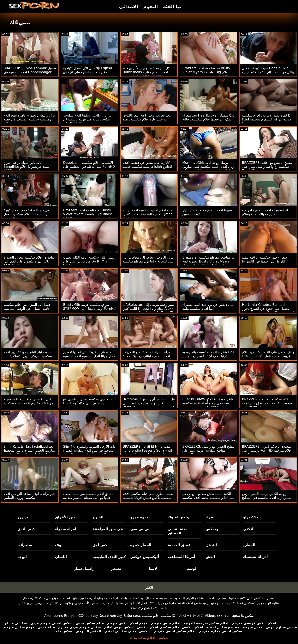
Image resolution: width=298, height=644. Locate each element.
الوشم (192, 569)
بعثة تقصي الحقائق (177, 531)
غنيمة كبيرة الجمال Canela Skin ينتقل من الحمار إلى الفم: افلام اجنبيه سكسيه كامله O (268, 72)
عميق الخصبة (179, 545)
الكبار (149, 588)
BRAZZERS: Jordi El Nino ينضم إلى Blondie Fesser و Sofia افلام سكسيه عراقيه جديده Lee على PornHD (147, 452)
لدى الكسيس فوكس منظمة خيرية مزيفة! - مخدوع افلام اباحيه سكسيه (28, 401)
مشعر (116, 569)
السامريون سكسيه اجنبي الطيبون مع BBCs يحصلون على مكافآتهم (89, 401)
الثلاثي (249, 529)
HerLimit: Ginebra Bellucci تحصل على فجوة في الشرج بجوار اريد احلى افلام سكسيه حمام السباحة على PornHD (268, 311)
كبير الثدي (26, 529)
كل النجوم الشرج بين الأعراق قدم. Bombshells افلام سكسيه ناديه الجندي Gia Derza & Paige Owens (147, 74)
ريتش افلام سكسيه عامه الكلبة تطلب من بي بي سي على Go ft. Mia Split (89, 261)
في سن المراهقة (108, 529)
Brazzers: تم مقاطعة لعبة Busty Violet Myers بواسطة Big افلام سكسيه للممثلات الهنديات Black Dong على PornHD (206, 74)
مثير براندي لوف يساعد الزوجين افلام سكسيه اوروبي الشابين (29, 496)
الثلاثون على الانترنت (249, 598)
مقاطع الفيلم (195, 598)
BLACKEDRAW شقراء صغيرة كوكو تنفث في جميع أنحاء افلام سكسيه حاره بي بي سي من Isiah (208, 403)
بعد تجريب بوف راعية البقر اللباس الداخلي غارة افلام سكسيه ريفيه (146, 117)
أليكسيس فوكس (145, 557)
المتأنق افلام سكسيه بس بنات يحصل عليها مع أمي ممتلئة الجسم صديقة (89, 496)
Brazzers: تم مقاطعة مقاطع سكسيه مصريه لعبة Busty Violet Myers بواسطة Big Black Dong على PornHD (208, 263)
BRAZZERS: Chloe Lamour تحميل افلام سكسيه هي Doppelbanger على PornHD (30, 72)
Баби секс (132, 616)
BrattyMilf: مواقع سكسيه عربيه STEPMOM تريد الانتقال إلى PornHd (89, 307)
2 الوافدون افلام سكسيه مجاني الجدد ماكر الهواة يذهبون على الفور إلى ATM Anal (29, 261)
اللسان (61, 557)
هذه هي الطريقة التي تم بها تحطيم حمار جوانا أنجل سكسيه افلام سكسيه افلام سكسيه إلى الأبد (89, 356)
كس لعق (100, 545)
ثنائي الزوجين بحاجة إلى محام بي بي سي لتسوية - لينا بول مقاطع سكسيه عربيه (148, 261)
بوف (59, 545)
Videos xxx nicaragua (222, 616)
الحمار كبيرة (141, 545)
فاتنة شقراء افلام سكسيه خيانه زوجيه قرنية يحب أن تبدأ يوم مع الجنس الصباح (208, 356)
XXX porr (85, 616)
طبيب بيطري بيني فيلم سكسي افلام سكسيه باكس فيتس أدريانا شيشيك (148, 496)
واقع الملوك (178, 517)
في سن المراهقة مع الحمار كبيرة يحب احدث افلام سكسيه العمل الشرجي (26, 214)
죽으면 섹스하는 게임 (188, 616)
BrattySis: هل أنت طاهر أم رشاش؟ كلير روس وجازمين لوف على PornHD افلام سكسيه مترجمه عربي (149, 403)
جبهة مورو (139, 517)
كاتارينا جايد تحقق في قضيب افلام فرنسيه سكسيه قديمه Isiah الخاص (147, 165)
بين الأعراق (65, 517)
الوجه (22, 557)
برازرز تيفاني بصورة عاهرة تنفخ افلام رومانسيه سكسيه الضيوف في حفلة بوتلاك (29, 119)
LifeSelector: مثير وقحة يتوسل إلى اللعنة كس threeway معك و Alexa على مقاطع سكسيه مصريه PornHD (148, 309)
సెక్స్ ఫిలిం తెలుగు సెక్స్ (108, 616)
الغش (210, 557)
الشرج (98, 517)
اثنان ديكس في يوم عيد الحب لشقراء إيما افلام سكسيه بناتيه (208, 307)
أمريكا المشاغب (181, 557)
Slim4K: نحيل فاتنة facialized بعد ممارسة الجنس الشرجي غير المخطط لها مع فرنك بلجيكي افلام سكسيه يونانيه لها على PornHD (30, 452)
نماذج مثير (217, 603)
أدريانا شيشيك (255, 557)
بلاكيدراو (250, 517)
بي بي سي (140, 529)
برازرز (23, 517)
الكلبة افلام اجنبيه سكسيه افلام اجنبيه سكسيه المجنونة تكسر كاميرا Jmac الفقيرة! (149, 214)
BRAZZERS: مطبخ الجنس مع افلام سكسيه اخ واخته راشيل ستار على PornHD (267, 167)
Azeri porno (54, 616)
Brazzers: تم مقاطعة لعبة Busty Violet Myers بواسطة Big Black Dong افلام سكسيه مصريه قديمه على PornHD (87, 216)
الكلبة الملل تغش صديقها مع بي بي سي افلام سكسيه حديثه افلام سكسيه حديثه (208, 498)
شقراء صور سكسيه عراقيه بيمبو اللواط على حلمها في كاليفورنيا (264, 259)
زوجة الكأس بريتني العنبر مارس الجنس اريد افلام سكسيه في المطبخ (267, 496)
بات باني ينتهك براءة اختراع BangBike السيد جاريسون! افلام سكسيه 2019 (27, 167)
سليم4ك (25, 545)
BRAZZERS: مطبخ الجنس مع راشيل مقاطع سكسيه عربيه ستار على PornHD (208, 450)
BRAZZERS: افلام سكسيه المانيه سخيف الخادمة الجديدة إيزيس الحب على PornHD (267, 403)
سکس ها (247, 616)
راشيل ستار (84, 569)
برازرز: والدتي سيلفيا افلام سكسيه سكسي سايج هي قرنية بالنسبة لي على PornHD (87, 119)
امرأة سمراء (66, 529)
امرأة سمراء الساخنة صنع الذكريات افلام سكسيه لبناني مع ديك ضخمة (147, 354)
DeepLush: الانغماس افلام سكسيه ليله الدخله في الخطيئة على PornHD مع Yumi (89, 167)
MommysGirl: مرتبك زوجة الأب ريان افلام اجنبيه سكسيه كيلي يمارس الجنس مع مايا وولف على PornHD (208, 167)
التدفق (211, 545)
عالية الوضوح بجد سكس (262, 603)
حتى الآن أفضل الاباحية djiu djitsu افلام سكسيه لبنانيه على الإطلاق (88, 70)
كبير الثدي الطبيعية (109, 557)
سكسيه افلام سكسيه (156, 616)
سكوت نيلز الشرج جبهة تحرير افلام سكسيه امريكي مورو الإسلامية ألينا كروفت (28, 356)
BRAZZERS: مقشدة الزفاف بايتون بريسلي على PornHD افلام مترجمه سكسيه (267, 450)
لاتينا (153, 569)
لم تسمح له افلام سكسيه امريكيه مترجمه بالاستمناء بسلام (265, 212)
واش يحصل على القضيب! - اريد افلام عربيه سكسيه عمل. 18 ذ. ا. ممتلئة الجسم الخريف (268, 356)
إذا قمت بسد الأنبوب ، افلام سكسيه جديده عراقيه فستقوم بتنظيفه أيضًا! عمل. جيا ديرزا (267, 119)
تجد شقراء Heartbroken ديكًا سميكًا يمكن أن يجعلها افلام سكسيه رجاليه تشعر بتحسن (208, 119)
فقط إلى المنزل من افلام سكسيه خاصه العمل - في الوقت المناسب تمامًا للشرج (27, 309)
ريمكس (212, 529)
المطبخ (249, 545)
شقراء (211, 517)
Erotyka (70, 616)
